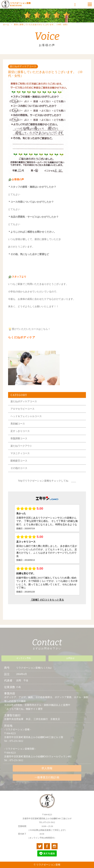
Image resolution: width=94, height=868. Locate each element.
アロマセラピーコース (23, 414)
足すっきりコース (20, 436)
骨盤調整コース (19, 443)
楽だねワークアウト (21, 451)
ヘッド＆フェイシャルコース (26, 421)
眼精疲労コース (19, 466)
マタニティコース (20, 458)
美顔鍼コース (18, 429)
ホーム (6, 30)
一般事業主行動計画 (47, 779)
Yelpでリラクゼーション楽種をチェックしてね (43, 486)
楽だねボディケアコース (24, 406)
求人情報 (47, 770)
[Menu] (90, 4)
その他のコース (19, 473)
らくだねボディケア (22, 342)
